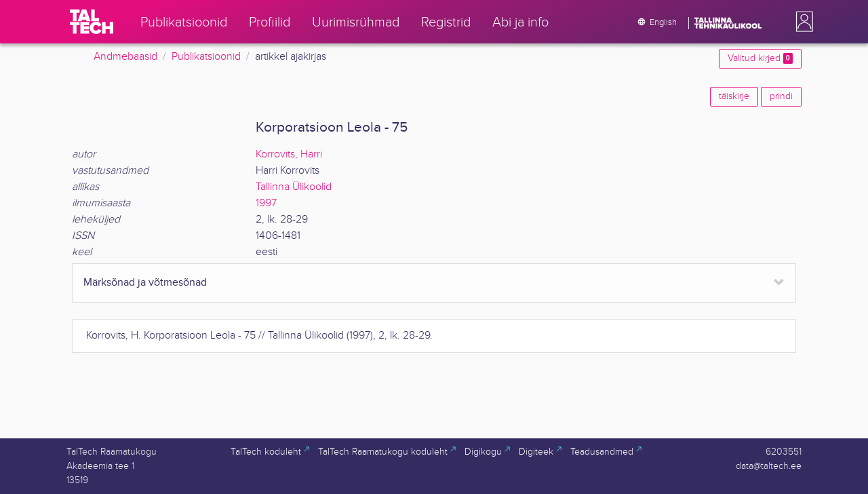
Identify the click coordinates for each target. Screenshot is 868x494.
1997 (266, 203)
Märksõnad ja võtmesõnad (145, 283)
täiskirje (734, 96)
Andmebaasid (125, 57)
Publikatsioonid (206, 57)
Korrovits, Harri (289, 154)
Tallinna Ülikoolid (294, 187)
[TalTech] (92, 22)
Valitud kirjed (760, 58)
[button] (802, 22)
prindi (781, 96)
